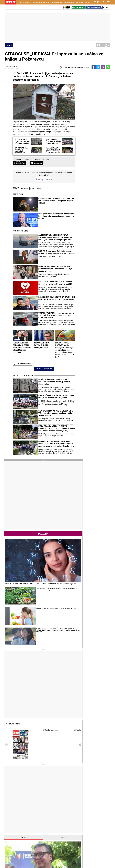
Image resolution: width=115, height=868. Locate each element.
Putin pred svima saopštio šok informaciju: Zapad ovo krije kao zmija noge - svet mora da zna (56, 216)
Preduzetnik (82, 813)
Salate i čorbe (64, 811)
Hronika (36, 2)
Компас (87, 2)
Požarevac (24, 188)
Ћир (108, 7)
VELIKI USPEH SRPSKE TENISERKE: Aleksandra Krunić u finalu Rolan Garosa (49, 790)
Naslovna (21, 2)
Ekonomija (42, 2)
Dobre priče (10, 811)
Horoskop (82, 579)
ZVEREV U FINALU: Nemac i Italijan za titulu (49, 771)
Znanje (80, 833)
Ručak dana (64, 816)
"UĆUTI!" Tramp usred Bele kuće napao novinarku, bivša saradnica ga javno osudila (57, 252)
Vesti (26, 2)
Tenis (35, 734)
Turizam (100, 844)
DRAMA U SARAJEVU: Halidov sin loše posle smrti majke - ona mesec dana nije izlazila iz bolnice (55, 269)
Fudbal (63, 734)
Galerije (10, 859)
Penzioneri (27, 813)
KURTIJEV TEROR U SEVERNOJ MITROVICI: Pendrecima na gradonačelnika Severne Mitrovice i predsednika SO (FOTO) (23, 763)
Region (98, 811)
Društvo (30, 2)
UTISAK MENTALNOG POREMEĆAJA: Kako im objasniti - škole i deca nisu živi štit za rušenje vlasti (22, 781)
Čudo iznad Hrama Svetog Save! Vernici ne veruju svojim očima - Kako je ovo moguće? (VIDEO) (56, 201)
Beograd (66, 2)
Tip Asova (45, 835)
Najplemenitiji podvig (13, 831)
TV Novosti (64, 833)
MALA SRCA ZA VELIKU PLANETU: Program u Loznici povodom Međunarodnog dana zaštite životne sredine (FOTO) (57, 428)
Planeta (48, 2)
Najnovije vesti (83, 479)
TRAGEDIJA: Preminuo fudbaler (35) (76, 771)
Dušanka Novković (11, 66)
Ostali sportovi (29, 835)
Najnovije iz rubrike (23, 375)
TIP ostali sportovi (48, 833)
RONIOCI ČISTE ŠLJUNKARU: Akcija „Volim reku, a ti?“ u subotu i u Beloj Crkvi (56, 397)
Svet (97, 809)
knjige (32, 188)
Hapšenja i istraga (48, 811)
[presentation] (79, 306)
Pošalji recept (64, 820)
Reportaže (54, 2)
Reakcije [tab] (102, 399)
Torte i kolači (64, 809)
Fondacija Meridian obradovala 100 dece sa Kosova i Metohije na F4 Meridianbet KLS (56, 283)
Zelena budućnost (84, 835)
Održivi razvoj (84, 825)
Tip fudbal (45, 828)
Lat (104, 7)
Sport (59, 2)
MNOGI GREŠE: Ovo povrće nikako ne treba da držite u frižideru (100, 191)
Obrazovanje (28, 816)
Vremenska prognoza (88, 619)
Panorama (101, 825)
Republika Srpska (11, 849)
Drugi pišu (18, 194)
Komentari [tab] (85, 399)
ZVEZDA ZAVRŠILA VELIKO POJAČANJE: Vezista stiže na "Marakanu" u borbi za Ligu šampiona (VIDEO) (76, 790)
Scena (9, 855)
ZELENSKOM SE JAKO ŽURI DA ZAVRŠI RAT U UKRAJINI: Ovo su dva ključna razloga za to (57, 299)
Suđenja (45, 813)
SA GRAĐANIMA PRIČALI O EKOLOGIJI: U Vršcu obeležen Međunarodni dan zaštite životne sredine (56, 413)
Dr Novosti (101, 832)
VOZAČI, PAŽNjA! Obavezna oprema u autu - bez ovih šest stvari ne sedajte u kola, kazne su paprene (56, 315)
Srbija (76, 2)
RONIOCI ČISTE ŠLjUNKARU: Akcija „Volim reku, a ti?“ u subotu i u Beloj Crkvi (54, 143)
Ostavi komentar (44, 369)
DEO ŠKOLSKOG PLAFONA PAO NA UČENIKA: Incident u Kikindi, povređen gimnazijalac (22, 143)
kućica (39, 188)
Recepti (63, 805)
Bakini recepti (64, 813)
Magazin (93, 146)
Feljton (26, 811)
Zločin (44, 809)
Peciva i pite (64, 818)
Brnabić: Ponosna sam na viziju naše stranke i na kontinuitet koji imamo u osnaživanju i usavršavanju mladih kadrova (22, 772)
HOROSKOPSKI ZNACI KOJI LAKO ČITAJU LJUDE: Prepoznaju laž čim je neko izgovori (93, 173)
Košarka (27, 831)
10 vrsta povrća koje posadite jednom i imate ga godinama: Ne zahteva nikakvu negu (100, 182)
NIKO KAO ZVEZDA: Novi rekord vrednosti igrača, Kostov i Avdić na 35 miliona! (76, 763)
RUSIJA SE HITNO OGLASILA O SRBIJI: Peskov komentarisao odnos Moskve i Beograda (22, 348)
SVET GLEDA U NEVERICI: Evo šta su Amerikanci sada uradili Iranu (76, 780)
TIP (62, 2)
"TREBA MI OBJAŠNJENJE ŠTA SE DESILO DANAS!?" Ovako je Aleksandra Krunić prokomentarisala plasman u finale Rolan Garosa (49, 763)
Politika (81, 422)
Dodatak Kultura (65, 831)
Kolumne (9, 813)
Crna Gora (81, 2)
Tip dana (45, 831)
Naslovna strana (85, 285)
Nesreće (45, 816)
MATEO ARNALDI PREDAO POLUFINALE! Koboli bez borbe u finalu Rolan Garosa (49, 780)
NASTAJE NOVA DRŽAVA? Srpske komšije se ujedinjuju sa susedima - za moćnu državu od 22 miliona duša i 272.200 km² (65, 350)
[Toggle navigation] (108, 2)
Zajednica (81, 831)
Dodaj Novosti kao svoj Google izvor (74, 67)
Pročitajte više (20, 231)
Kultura (72, 2)
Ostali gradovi (83, 666)
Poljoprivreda (82, 811)
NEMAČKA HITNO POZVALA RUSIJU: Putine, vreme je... (42, 345)
